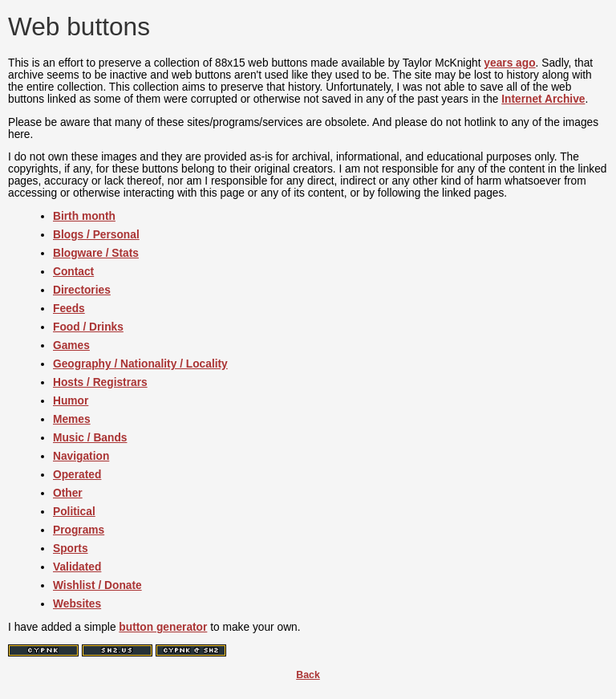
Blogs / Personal (96, 235)
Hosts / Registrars (100, 382)
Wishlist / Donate (97, 585)
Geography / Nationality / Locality (140, 364)
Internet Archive (543, 99)
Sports (71, 549)
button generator (163, 627)
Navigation (81, 456)
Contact (73, 272)
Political (74, 512)
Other (68, 493)
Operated (77, 475)
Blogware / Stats (96, 253)
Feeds (69, 309)
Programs (79, 530)
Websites (77, 604)
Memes (72, 419)
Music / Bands (90, 438)
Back (308, 675)
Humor (71, 401)
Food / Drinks (88, 327)
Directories (82, 290)
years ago (509, 63)
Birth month (84, 216)
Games (71, 345)
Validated (77, 567)
